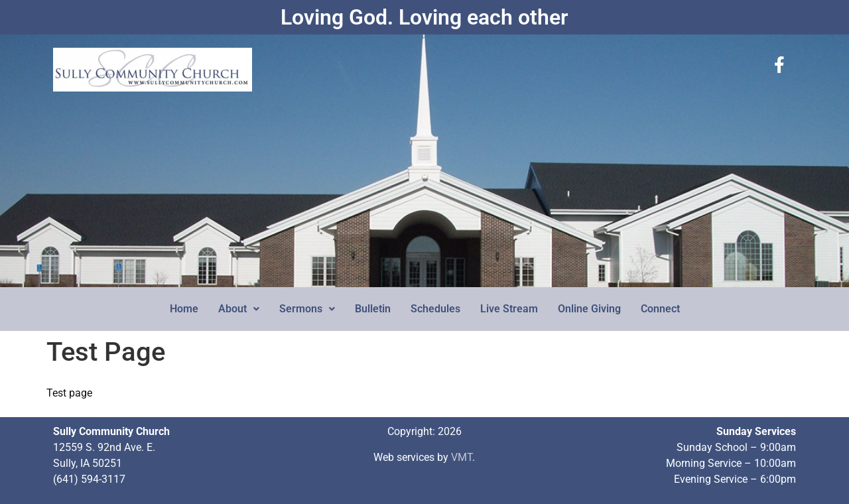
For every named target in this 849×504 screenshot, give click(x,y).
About (239, 309)
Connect (660, 309)
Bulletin (373, 309)
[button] (239, 309)
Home (184, 309)
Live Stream (509, 309)
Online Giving (589, 309)
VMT (462, 457)
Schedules (435, 309)
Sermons (307, 309)
